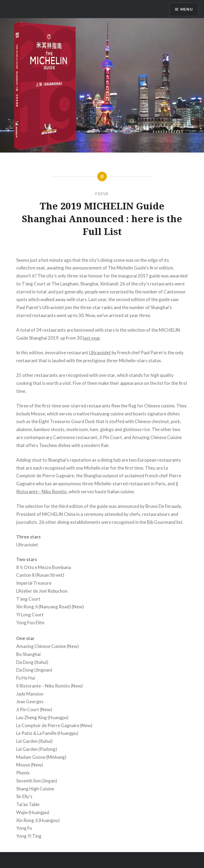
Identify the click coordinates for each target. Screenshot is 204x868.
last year (91, 338)
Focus (102, 194)
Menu (186, 9)
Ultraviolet (100, 353)
